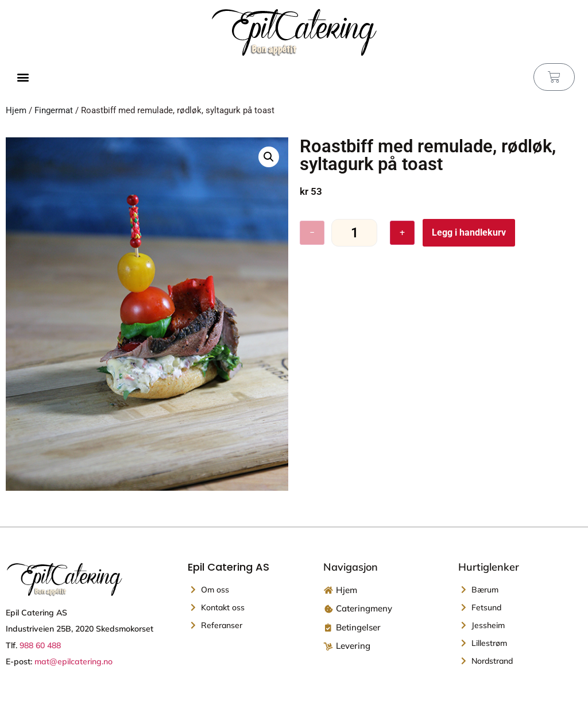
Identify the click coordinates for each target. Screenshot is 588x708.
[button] (23, 77)
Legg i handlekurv (469, 232)
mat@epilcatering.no (73, 661)
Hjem (16, 110)
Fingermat (54, 110)
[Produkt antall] (354, 233)
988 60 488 (40, 645)
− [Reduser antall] (312, 232)
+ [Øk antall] (402, 232)
